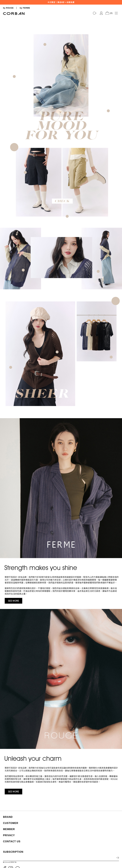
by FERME (25, 8)
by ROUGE (8, 8)
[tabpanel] (61, 17)
